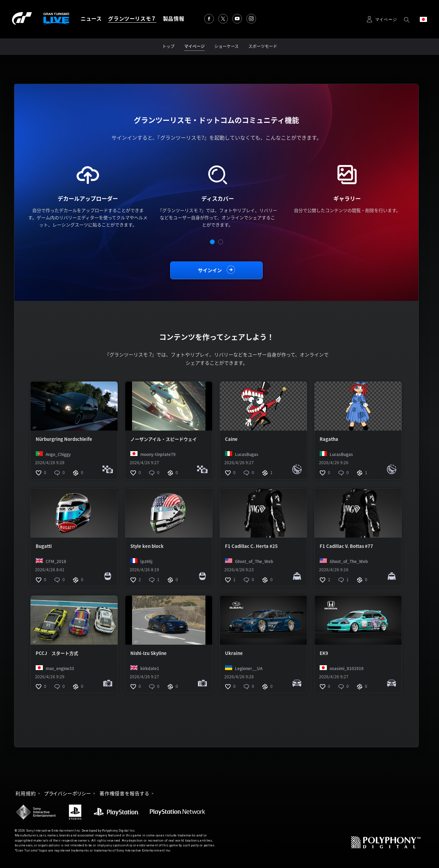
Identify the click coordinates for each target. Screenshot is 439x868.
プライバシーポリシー (68, 794)
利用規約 (26, 794)
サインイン (210, 270)
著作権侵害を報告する (124, 794)
